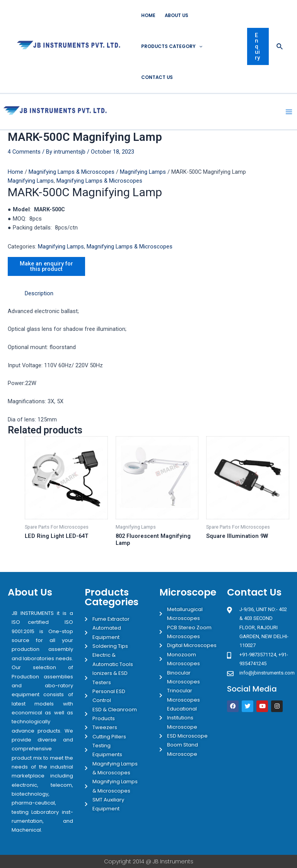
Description (39, 293)
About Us (177, 15)
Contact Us (157, 77)
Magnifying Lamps (143, 172)
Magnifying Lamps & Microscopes (72, 172)
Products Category (172, 46)
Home (148, 15)
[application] (199, 46)
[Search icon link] (280, 47)
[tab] (39, 294)
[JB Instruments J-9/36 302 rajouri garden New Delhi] (258, 748)
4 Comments (24, 152)
